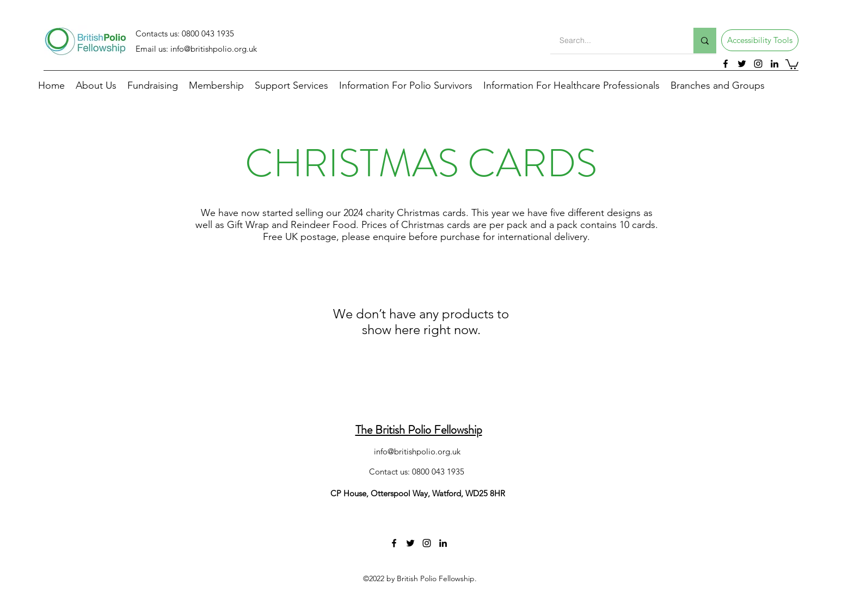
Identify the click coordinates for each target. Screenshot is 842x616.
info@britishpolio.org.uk (214, 49)
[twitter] (742, 64)
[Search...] (615, 41)
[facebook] (726, 64)
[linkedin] (775, 64)
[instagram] (758, 64)
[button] (760, 40)
